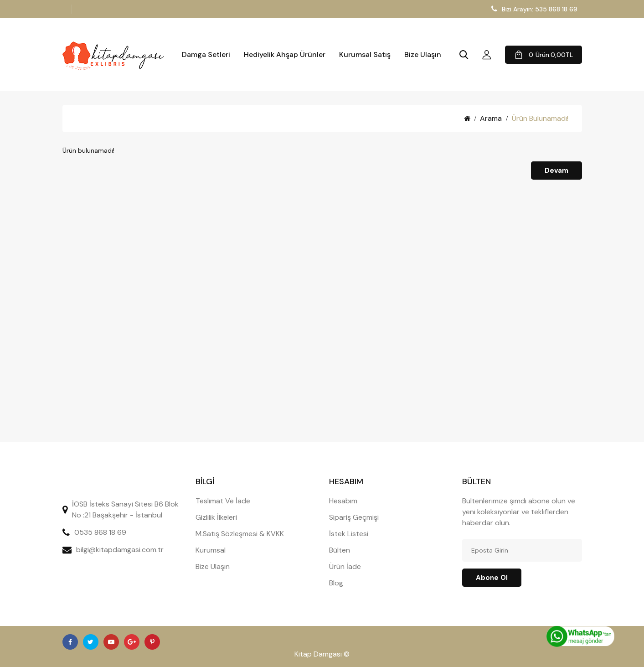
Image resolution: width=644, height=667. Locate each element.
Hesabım (343, 501)
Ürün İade (345, 566)
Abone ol (492, 578)
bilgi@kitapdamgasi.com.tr (120, 550)
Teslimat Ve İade (223, 501)
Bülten (340, 550)
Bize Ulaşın (423, 55)
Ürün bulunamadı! (540, 118)
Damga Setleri (206, 55)
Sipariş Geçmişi (354, 517)
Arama (491, 118)
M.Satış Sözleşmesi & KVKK (240, 534)
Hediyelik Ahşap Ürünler (285, 55)
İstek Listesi (349, 534)
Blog (336, 583)
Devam (556, 171)
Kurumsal (211, 550)
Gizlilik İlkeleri (216, 517)
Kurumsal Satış (365, 55)
